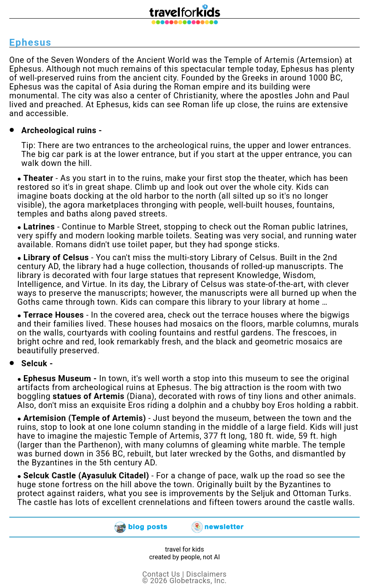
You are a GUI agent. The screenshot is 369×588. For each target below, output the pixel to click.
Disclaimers (207, 574)
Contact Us (161, 574)
